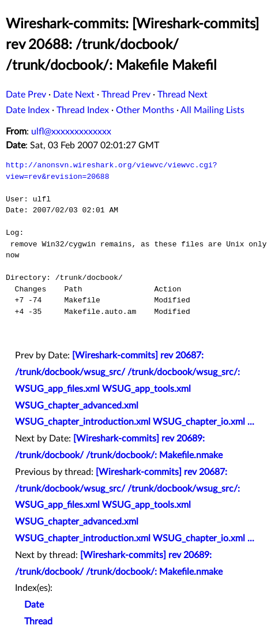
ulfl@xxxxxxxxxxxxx (71, 132)
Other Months (145, 110)
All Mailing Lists (212, 110)
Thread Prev (126, 95)
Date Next (74, 95)
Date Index (28, 110)
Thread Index (83, 110)
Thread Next (182, 95)
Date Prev (26, 95)
